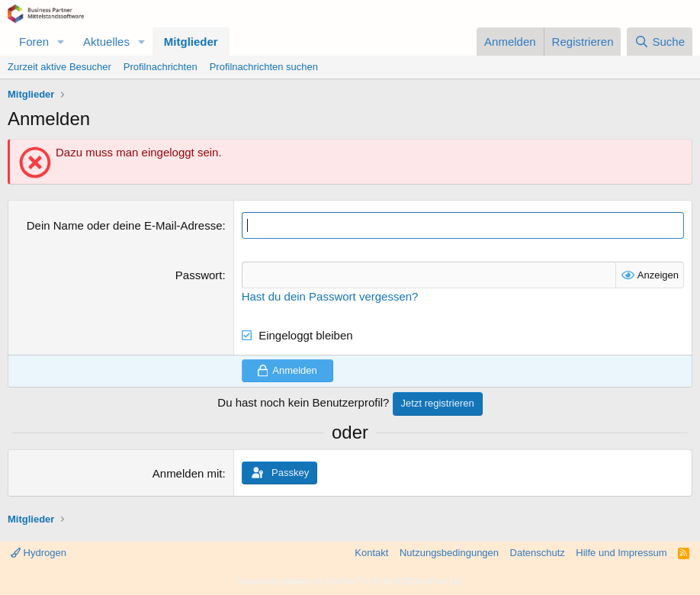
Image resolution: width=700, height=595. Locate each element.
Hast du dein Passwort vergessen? (330, 296)
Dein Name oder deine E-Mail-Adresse (125, 225)
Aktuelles (106, 42)
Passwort (199, 275)
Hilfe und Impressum (621, 553)
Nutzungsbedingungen (449, 553)
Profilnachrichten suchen (264, 67)
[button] (61, 42)
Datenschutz (538, 553)
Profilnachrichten (161, 67)
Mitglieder (191, 42)
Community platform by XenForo (350, 581)
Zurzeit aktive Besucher (59, 67)
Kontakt (371, 553)
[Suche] (660, 42)
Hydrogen (39, 553)
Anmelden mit (188, 473)
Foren (34, 42)
